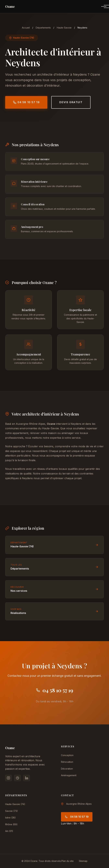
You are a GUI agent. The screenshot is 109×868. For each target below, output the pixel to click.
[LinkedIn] (27, 778)
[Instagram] (8, 778)
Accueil (26, 28)
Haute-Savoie (64, 28)
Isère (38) (10, 818)
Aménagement (69, 775)
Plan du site (67, 861)
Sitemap (83, 861)
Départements (43, 28)
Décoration (67, 769)
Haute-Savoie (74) (15, 804)
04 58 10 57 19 (26, 102)
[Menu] (101, 6)
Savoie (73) (12, 811)
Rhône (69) (11, 824)
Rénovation (67, 762)
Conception (67, 755)
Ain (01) (9, 831)
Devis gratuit (71, 102)
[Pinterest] (18, 778)
